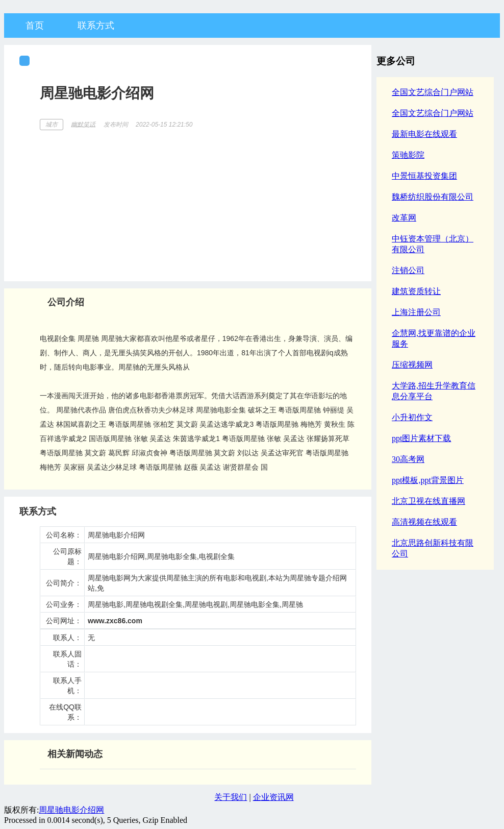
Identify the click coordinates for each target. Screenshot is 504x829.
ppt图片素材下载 (421, 438)
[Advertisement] (198, 202)
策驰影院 (408, 155)
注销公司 (408, 270)
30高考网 (408, 459)
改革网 (404, 218)
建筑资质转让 (416, 291)
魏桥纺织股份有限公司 (433, 197)
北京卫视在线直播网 (429, 501)
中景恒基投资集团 (424, 176)
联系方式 (96, 26)
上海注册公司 (416, 312)
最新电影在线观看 (424, 134)
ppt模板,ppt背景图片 (428, 480)
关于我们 (231, 797)
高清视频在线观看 (424, 522)
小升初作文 (412, 417)
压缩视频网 (412, 365)
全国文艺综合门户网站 (433, 92)
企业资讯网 (273, 797)
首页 (35, 26)
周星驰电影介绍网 (71, 810)
